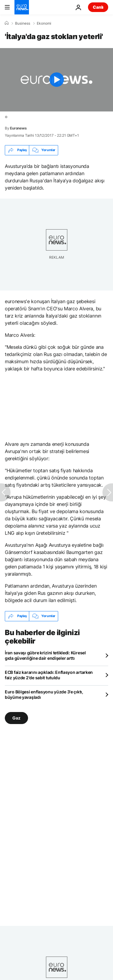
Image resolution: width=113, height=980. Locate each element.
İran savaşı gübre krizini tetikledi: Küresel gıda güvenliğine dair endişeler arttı (45, 655)
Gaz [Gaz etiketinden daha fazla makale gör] (16, 718)
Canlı (98, 7)
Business (23, 23)
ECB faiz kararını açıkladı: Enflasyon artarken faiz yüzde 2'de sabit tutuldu (49, 675)
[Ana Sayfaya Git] (22, 7)
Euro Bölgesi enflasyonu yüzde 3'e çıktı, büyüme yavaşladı (44, 694)
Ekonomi (44, 23)
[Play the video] (56, 80)
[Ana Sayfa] (7, 23)
